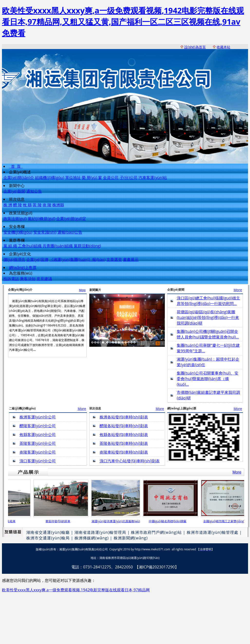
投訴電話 (11, 279)
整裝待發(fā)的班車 (59, 521)
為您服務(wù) (21, 273)
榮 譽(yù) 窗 (92, 178)
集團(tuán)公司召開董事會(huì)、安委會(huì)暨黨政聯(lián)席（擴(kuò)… (208, 379)
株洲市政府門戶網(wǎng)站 (156, 532)
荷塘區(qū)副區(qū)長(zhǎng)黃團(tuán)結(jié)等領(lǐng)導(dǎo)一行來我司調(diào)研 (208, 317)
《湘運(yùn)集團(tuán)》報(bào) (77, 259)
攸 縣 (27, 205)
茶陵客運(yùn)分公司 (38, 443)
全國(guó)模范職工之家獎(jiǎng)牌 (227, 521)
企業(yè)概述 (20, 172)
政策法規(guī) (21, 213)
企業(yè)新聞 (14, 191)
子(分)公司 (129, 178)
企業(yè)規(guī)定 (71, 218)
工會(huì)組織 (30, 246)
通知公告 (34, 191)
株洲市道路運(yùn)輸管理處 (213, 532)
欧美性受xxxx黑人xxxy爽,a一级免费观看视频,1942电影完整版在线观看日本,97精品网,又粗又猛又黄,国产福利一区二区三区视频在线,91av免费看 (123, 22)
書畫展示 (131, 259)
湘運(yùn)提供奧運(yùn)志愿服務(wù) (117, 521)
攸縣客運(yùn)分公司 (38, 435)
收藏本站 (223, 47)
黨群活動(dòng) (87, 246)
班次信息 (17, 199)
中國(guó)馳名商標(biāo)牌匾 (169, 521)
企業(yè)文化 (20, 254)
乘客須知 (28, 279)
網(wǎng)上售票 (23, 268)
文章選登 (114, 259)
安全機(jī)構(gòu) (18, 232)
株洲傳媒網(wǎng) (92, 538)
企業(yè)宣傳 (37, 259)
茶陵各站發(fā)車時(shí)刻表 (124, 443)
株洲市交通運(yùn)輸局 (48, 538)
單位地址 (73, 178)
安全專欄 (17, 227)
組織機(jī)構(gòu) (50, 178)
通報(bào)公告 (70, 232)
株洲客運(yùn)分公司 (38, 417)
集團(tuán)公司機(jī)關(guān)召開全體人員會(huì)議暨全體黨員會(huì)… (208, 334)
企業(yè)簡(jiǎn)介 (19, 178)
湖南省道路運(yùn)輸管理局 (100, 532)
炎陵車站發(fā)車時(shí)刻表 (124, 452)
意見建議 (44, 279)
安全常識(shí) (45, 232)
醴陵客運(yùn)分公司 (38, 426)
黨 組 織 (10, 246)
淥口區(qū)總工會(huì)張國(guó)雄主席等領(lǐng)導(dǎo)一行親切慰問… (208, 301)
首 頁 (16, 166)
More (82, 290)
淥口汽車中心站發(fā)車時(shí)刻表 (130, 461)
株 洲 (8, 205)
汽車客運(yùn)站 (153, 178)
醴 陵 (18, 205)
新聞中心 (17, 186)
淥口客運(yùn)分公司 (38, 461)
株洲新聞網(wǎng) (131, 538)
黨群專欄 (17, 240)
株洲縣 (58, 205)
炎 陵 (47, 205)
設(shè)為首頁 (195, 47)
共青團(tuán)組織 (58, 246)
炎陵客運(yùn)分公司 (38, 452)
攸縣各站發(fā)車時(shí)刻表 (124, 435)
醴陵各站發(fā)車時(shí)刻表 (124, 426)
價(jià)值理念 (14, 259)
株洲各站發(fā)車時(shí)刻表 (124, 417)
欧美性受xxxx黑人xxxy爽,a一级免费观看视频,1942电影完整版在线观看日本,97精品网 (76, 590)
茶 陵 (37, 205)
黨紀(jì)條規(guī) (42, 218)
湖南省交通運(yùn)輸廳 (48, 532)
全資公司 (111, 178)
